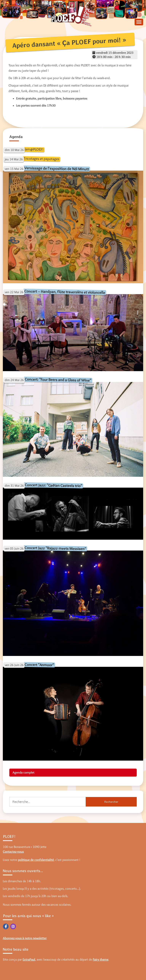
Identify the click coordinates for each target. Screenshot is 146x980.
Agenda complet (23, 772)
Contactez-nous (13, 852)
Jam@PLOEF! (34, 149)
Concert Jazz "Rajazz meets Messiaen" (55, 548)
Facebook (6, 926)
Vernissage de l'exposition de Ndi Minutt (57, 168)
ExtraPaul (29, 959)
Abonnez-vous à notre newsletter (25, 938)
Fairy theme (101, 959)
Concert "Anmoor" (39, 665)
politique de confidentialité (36, 860)
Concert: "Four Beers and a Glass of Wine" (58, 380)
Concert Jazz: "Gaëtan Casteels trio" (53, 485)
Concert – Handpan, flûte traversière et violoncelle (65, 292)
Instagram (13, 926)
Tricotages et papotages (42, 159)
